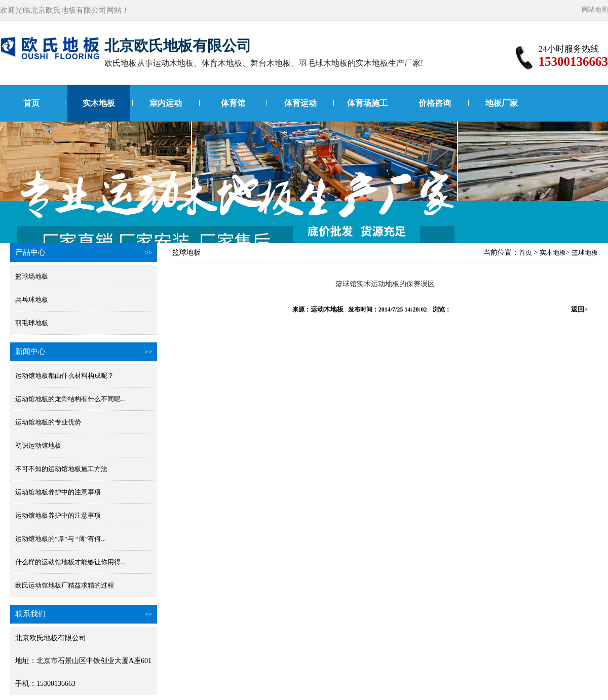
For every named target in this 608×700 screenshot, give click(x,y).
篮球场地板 (32, 276)
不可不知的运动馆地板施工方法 (61, 469)
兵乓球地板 (32, 300)
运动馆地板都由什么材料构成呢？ (65, 376)
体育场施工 (367, 103)
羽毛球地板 (32, 323)
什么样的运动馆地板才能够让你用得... (70, 562)
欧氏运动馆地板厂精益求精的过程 (65, 585)
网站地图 (595, 9)
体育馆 (233, 103)
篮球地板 (585, 252)
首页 (31, 103)
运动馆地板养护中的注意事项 (58, 492)
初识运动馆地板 (38, 445)
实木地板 (99, 103)
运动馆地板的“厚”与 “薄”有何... (61, 539)
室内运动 (166, 103)
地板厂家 (502, 103)
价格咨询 (435, 103)
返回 (579, 309)
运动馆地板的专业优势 (48, 422)
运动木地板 (327, 309)
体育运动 (300, 103)
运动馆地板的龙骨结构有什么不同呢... (70, 399)
